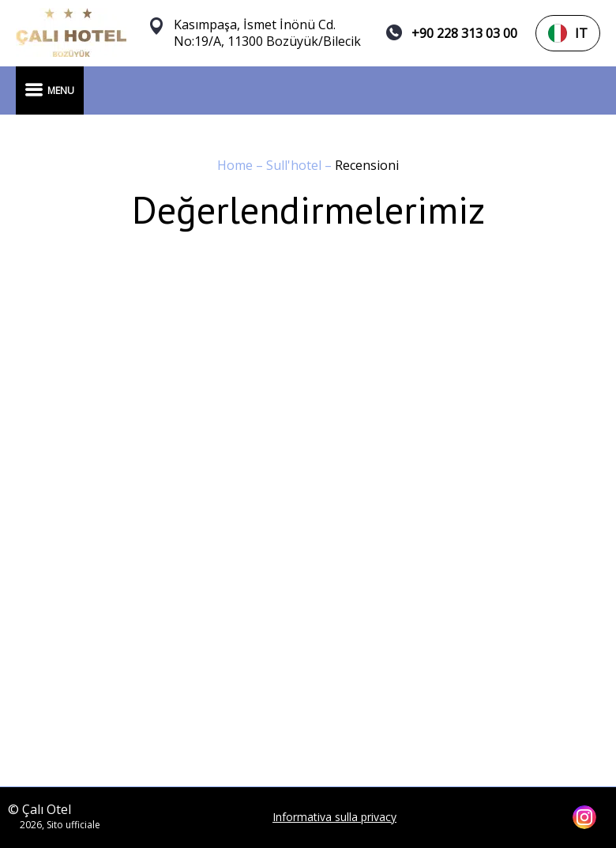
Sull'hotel (295, 165)
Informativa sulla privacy (334, 817)
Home (237, 165)
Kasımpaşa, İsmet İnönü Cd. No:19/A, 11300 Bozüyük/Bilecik (267, 33)
